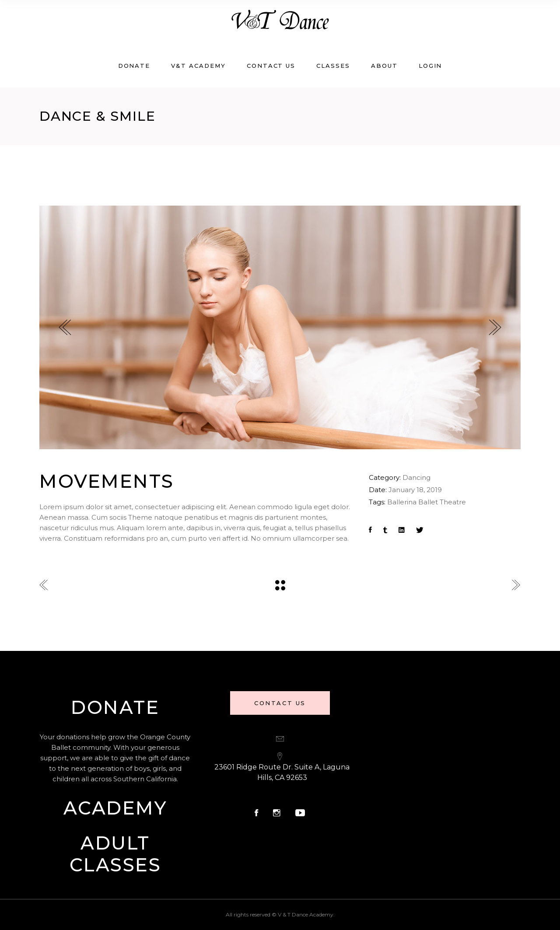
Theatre (453, 502)
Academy (115, 808)
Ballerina (402, 502)
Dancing (416, 477)
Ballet (428, 502)
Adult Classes (115, 854)
